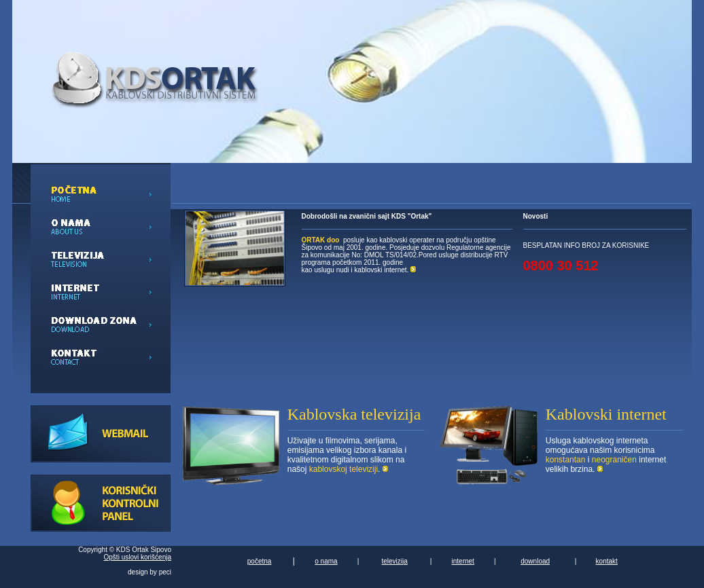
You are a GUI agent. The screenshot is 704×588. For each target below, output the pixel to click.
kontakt (607, 561)
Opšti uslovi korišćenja (138, 557)
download (535, 561)
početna (260, 561)
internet (463, 561)
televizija (394, 561)
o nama (326, 561)
